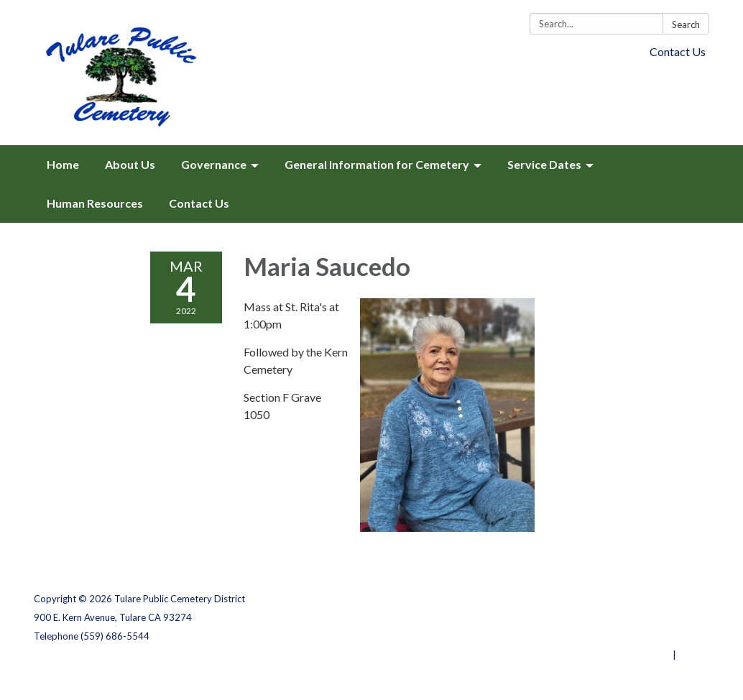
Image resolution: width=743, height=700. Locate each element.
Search (686, 24)
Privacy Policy (678, 599)
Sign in (694, 655)
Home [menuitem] (63, 164)
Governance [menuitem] (214, 164)
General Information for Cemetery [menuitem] (377, 164)
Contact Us (678, 51)
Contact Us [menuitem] (199, 203)
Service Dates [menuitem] (544, 164)
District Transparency (659, 617)
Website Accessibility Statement (633, 636)
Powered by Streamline (618, 655)
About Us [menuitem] (130, 164)
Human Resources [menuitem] (95, 203)
